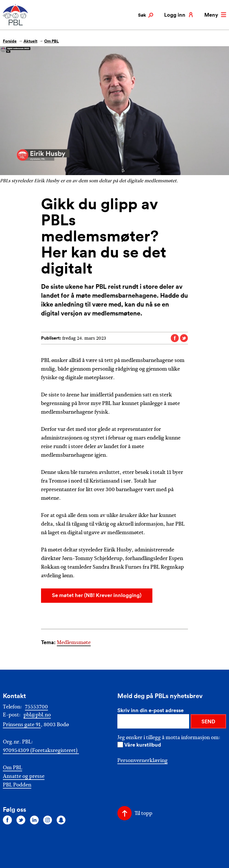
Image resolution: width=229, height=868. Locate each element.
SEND (208, 721)
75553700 (36, 707)
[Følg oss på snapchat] (61, 820)
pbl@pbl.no (37, 715)
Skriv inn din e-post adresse (151, 710)
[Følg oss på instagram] (48, 820)
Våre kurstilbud (143, 745)
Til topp (143, 813)
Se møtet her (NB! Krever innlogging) (97, 595)
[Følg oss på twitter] (21, 820)
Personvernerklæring (142, 760)
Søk (146, 15)
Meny (215, 15)
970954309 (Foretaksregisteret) (41, 750)
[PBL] (16, 24)
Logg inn (179, 15)
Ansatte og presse (24, 776)
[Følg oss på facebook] (7, 820)
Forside (10, 41)
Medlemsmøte (74, 642)
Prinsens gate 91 (22, 724)
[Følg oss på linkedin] (34, 820)
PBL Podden (17, 785)
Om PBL (52, 41)
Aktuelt (30, 41)
